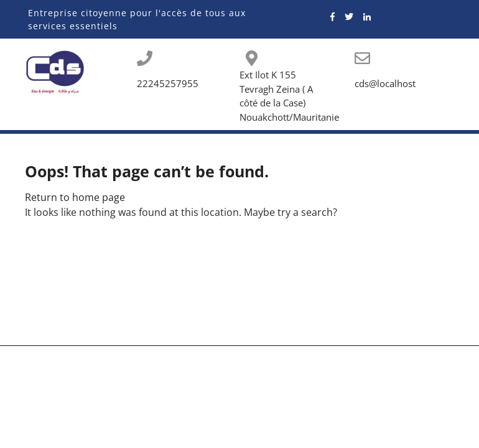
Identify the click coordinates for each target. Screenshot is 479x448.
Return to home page (75, 197)
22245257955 (168, 83)
